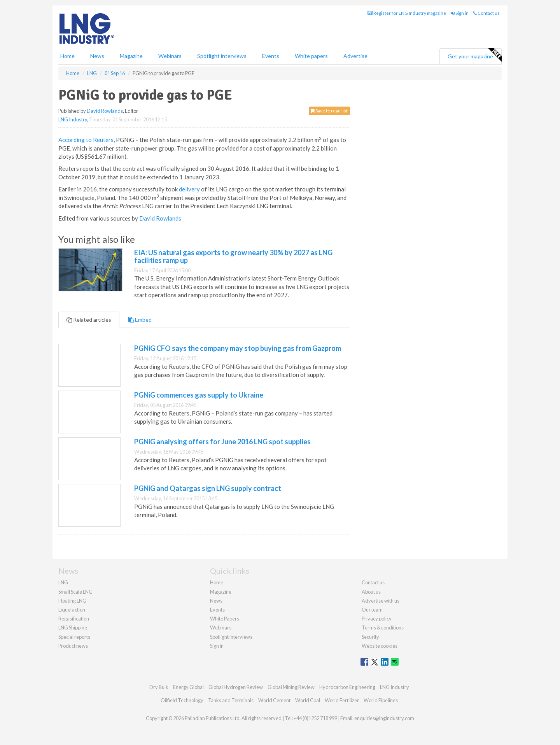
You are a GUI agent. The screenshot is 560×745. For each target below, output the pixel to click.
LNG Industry (73, 119)
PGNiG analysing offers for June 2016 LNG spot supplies (222, 442)
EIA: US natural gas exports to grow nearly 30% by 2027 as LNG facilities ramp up (233, 256)
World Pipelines (381, 700)
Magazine (131, 56)
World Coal (308, 700)
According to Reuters (86, 140)
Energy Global (188, 687)
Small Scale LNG (75, 592)
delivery (189, 189)
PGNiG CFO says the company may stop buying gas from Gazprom (238, 348)
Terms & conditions (383, 628)
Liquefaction (72, 610)
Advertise (355, 56)
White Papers (225, 619)
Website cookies (380, 646)
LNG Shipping (73, 628)
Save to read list (329, 111)
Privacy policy (377, 619)
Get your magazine (474, 55)
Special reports (74, 637)
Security (370, 637)
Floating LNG (72, 601)
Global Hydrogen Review (236, 687)
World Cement (274, 700)
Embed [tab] (140, 320)
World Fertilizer (342, 700)
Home (67, 56)
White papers (311, 56)
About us (371, 592)
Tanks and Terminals (231, 700)
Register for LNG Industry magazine (407, 13)
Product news (73, 646)
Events (271, 56)
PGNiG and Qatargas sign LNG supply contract (208, 488)
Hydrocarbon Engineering (347, 687)
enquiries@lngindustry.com (384, 718)
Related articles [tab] (89, 320)
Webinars (170, 56)
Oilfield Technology (182, 700)
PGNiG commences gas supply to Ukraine (199, 395)
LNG (63, 582)
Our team (372, 610)
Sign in (460, 13)
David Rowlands (105, 111)
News (216, 601)
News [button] (97, 56)
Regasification (74, 619)
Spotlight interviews (222, 56)
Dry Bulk (159, 687)
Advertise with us (381, 601)
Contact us (486, 13)
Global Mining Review (291, 687)
